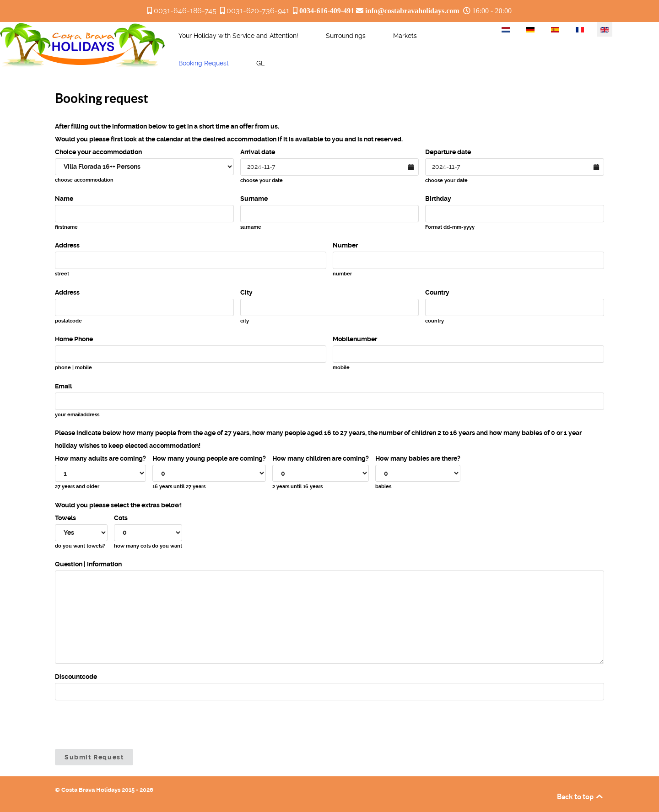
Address (67, 245)
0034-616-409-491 (327, 11)
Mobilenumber (355, 339)
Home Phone (74, 339)
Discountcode (76, 677)
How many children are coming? (321, 458)
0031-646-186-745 (185, 11)
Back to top (581, 796)
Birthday (438, 199)
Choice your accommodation (98, 152)
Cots (121, 518)
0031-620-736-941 (258, 11)
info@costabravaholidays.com (412, 11)
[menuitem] (238, 36)
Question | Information (88, 564)
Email (63, 386)
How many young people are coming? (209, 458)
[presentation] (124, 725)
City (246, 292)
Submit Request (94, 757)
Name (64, 199)
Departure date (448, 152)
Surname (254, 199)
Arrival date (258, 152)
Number (345, 245)
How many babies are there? (418, 458)
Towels (65, 518)
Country (437, 292)
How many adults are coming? (100, 458)
